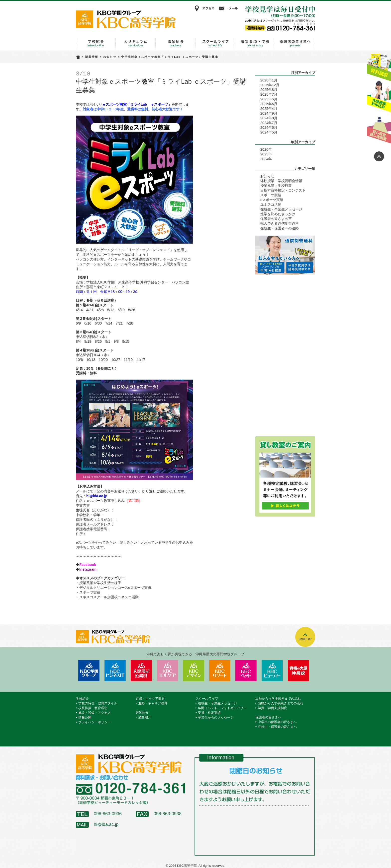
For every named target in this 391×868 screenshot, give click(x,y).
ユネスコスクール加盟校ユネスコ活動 (109, 597)
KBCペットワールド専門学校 (246, 671)
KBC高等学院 (126, 19)
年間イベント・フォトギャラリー (222, 708)
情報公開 (85, 717)
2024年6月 (269, 128)
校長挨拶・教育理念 (93, 708)
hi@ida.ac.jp (106, 824)
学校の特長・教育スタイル (98, 703)
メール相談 (229, 8)
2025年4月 (269, 109)
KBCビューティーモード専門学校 (272, 671)
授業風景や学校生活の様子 (100, 583)
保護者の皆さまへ (295, 43)
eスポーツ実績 (272, 200)
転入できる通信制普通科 (280, 223)
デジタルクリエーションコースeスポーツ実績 (115, 588)
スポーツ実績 (90, 592)
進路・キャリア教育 (136, 43)
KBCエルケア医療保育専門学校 (167, 671)
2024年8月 (269, 118)
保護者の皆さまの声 (276, 219)
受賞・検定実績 (209, 713)
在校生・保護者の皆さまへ (277, 727)
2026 (264, 149)
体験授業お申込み (379, 97)
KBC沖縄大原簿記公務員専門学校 (141, 671)
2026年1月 (269, 80)
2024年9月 (269, 113)
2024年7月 (269, 123)
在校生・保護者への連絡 (280, 228)
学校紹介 (96, 43)
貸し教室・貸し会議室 (379, 128)
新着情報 (92, 57)
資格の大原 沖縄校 (298, 671)
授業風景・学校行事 (276, 186)
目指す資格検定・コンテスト (283, 190)
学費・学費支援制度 (272, 708)
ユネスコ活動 (271, 204)
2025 (264, 154)
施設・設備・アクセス (95, 713)
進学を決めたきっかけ (278, 214)
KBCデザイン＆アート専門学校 (194, 671)
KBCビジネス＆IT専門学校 (115, 671)
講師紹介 (176, 43)
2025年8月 (269, 90)
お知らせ (110, 57)
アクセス (204, 8)
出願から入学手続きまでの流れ (255, 43)
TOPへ (305, 637)
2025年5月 (269, 104)
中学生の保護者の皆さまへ (277, 722)
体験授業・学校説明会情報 (281, 181)
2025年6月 (269, 99)
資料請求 (379, 66)
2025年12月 (270, 85)
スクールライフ (215, 43)
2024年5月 (269, 132)
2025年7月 (269, 94)
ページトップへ (379, 156)
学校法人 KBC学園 (89, 671)
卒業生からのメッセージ (216, 717)
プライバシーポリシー (95, 722)
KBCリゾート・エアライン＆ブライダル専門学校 (220, 671)
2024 (264, 159)
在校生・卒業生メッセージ (281, 209)
